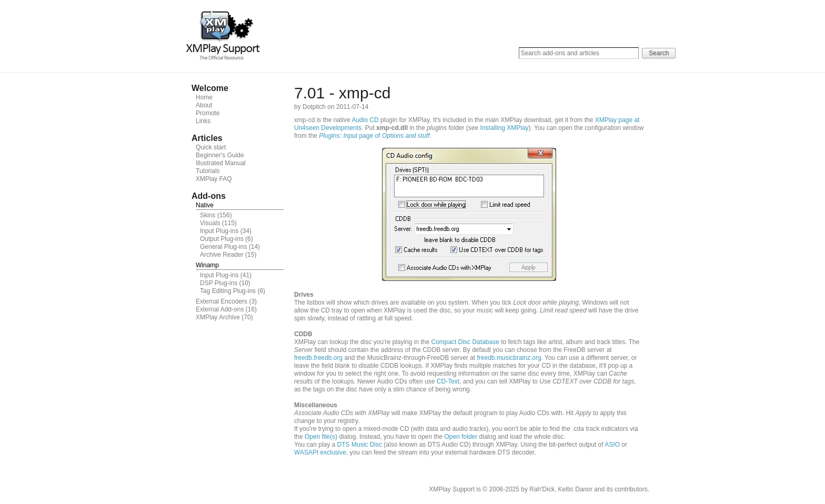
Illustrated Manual (221, 163)
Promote (208, 113)
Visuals (210, 223)
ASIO (612, 445)
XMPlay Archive (218, 317)
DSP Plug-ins (219, 283)
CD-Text (448, 381)
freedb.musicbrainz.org (509, 358)
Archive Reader (222, 255)
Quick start (211, 147)
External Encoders (222, 301)
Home (204, 97)
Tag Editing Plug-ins (228, 291)
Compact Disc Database (465, 342)
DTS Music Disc (360, 445)
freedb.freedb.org (318, 358)
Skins (208, 215)
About (204, 105)
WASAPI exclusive (320, 452)
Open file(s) (321, 437)
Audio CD (365, 120)
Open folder (461, 437)
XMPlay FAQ (214, 179)
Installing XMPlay (505, 128)
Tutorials (208, 171)
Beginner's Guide (220, 155)
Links (203, 121)
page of (374, 136)
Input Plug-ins (219, 231)
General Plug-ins (223, 247)
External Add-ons (220, 309)
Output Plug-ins (222, 239)
